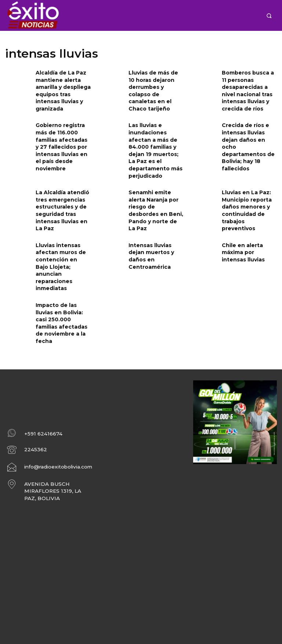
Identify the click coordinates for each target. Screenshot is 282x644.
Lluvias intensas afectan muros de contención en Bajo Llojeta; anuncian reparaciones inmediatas (60, 240)
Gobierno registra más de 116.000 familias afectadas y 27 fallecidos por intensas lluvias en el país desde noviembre (62, 137)
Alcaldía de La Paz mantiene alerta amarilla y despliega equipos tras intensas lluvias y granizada (63, 84)
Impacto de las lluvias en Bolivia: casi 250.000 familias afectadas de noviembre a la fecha (62, 283)
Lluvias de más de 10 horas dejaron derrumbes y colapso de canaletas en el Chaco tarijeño (155, 84)
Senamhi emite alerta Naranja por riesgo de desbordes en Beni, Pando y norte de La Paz (156, 190)
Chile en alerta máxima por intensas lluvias (247, 230)
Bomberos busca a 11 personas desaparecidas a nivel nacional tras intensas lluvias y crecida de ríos (249, 88)
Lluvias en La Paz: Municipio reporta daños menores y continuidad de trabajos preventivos (248, 190)
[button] (269, 16)
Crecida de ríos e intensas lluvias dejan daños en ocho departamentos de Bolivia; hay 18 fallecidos (249, 134)
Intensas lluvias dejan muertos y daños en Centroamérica (156, 230)
